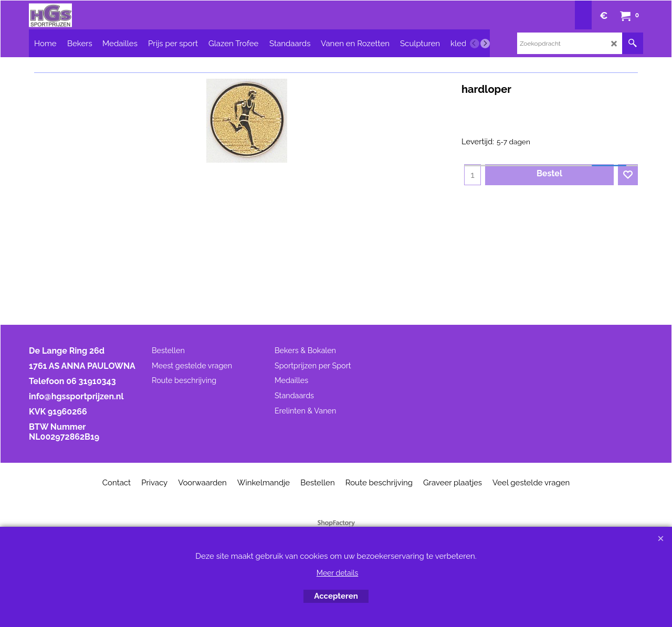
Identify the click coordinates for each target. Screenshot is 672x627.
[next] (485, 44)
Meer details (338, 573)
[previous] (475, 44)
